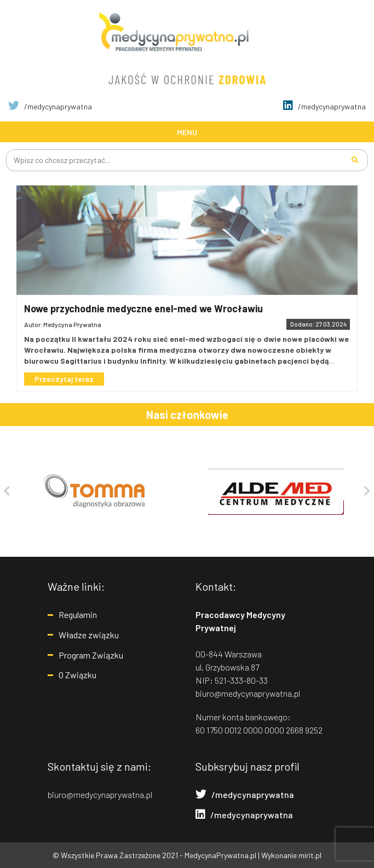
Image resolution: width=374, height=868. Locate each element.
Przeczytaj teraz (64, 379)
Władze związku (89, 635)
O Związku (77, 675)
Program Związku (91, 655)
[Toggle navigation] (187, 132)
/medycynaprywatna (50, 106)
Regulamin (78, 614)
